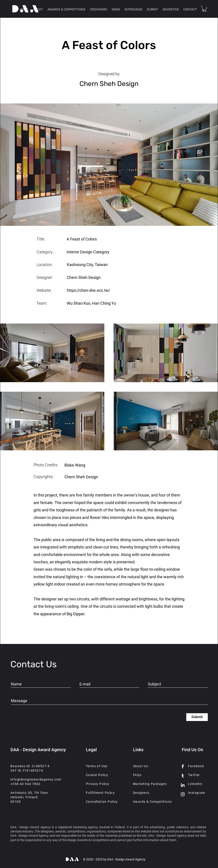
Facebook (196, 766)
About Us (141, 766)
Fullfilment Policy (100, 793)
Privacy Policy (98, 784)
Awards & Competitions (152, 802)
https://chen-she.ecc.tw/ (88, 290)
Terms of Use (97, 766)
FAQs (137, 775)
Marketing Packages (150, 784)
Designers (141, 793)
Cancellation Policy (102, 802)
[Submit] (197, 717)
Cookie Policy (97, 775)
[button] (204, 9)
